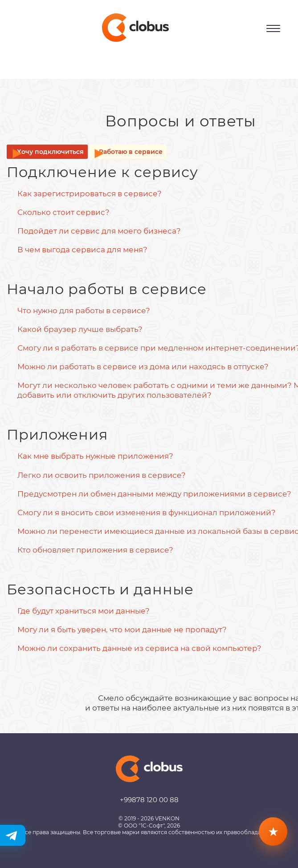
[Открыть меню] (273, 28)
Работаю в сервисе (131, 152)
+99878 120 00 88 (149, 800)
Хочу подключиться (50, 152)
